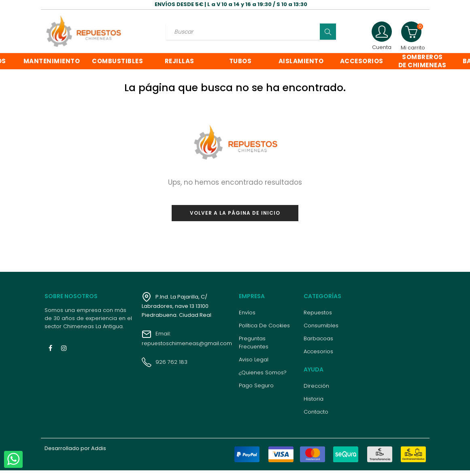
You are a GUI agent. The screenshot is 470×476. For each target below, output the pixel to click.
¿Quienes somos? (263, 378)
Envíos (247, 318)
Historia (314, 404)
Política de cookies (264, 331)
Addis (99, 454)
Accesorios (318, 357)
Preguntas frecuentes (254, 348)
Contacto (316, 417)
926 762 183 (165, 368)
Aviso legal (254, 365)
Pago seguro (256, 391)
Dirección (316, 392)
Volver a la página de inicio (235, 219)
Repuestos (318, 318)
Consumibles (321, 331)
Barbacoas (318, 344)
